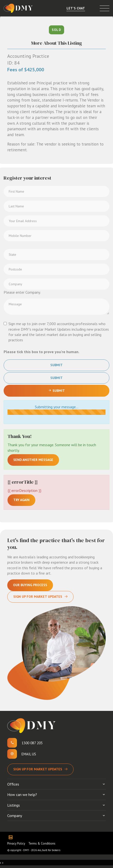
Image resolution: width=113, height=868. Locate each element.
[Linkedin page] (12, 838)
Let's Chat (76, 8)
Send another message (33, 460)
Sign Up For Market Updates (38, 597)
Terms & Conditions (42, 843)
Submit (56, 365)
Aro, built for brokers (49, 850)
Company (15, 816)
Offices (13, 784)
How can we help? (22, 795)
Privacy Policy (16, 843)
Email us (29, 754)
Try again (21, 500)
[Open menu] (105, 8)
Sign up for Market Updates (38, 769)
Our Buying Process (30, 585)
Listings (14, 805)
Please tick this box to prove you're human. (41, 352)
